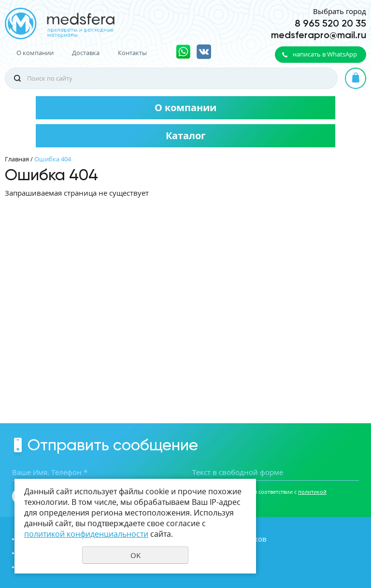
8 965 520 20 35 (330, 23)
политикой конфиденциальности (86, 534)
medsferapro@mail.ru (319, 35)
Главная (17, 159)
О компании (35, 53)
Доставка (86, 53)
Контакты (132, 53)
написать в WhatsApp (325, 54)
